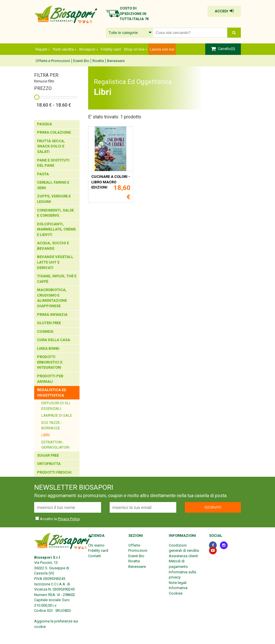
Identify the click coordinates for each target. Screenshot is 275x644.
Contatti (95, 556)
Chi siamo (96, 545)
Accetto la (47, 519)
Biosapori (89, 49)
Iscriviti (213, 507)
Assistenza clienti (183, 556)
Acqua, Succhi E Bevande (53, 246)
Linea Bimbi (49, 348)
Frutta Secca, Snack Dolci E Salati (51, 146)
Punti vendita (65, 49)
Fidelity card (111, 49)
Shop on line (135, 49)
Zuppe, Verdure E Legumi (54, 199)
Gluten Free (49, 323)
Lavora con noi (162, 49)
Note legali (178, 583)
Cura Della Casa (54, 340)
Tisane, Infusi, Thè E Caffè (57, 279)
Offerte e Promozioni (53, 61)
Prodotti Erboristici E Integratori (50, 362)
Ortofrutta (49, 464)
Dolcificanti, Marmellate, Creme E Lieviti (56, 229)
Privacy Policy (69, 519)
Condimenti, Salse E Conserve (55, 213)
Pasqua (44, 124)
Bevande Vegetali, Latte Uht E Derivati (55, 262)
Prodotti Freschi (55, 472)
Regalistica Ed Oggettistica (52, 393)
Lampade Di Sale (57, 415)
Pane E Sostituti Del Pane (53, 163)
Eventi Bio (81, 61)
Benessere (116, 61)
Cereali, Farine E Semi (53, 185)
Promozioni (138, 550)
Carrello (224, 49)
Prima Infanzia (53, 315)
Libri (45, 435)
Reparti (43, 49)
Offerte (134, 545)
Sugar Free (48, 455)
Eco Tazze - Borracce (52, 425)
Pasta (43, 174)
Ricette (98, 61)
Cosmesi (46, 331)
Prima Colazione (54, 132)
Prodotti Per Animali (50, 379)
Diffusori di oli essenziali (56, 406)
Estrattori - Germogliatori (55, 445)
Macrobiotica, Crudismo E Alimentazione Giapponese (52, 298)
